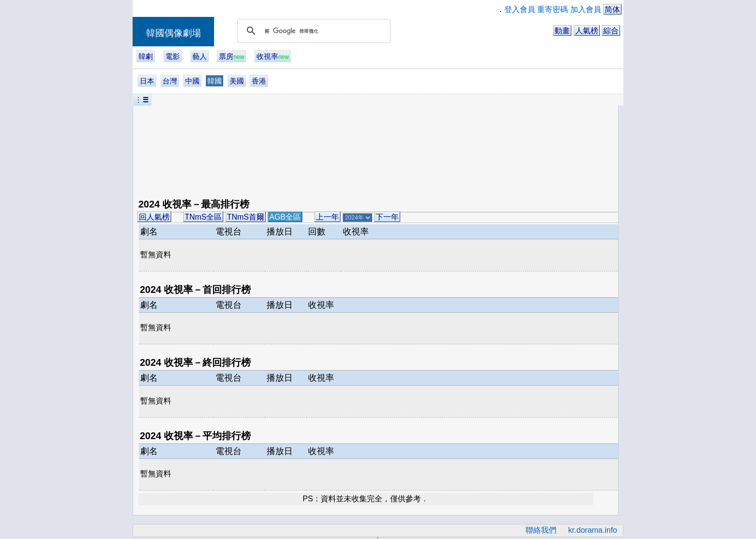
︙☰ (142, 100)
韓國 (215, 81)
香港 (259, 81)
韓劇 (146, 56)
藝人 (200, 56)
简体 (612, 9)
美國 (237, 81)
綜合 (611, 31)
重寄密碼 (553, 9)
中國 (192, 81)
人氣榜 (587, 31)
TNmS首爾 (246, 217)
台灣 (170, 81)
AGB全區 (285, 217)
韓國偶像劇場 (174, 33)
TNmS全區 (203, 217)
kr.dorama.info (593, 530)
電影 (173, 56)
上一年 (327, 217)
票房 (231, 56)
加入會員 (586, 9)
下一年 (387, 217)
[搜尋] (312, 31)
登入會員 (520, 9)
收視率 (273, 56)
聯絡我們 (541, 530)
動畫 (562, 31)
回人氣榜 (154, 217)
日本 (147, 81)
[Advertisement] (323, 149)
